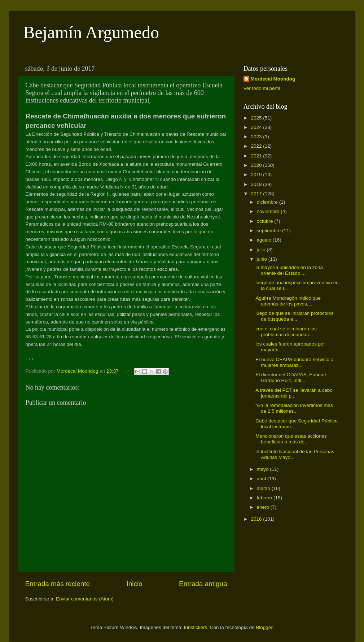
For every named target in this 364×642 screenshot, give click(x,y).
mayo (264, 469)
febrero (265, 498)
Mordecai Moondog (273, 79)
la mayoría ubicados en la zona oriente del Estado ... (289, 270)
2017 (257, 194)
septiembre (270, 231)
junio (263, 259)
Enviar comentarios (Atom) (85, 599)
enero (264, 507)
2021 (257, 156)
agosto (265, 240)
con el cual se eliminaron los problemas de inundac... (286, 332)
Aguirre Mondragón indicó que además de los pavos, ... (288, 301)
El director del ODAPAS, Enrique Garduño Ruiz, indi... (291, 378)
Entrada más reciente (58, 584)
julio (262, 250)
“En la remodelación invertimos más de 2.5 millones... (294, 408)
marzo (264, 488)
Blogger (264, 627)
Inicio (135, 584)
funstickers (196, 627)
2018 (257, 184)
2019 (257, 175)
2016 (257, 519)
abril (262, 479)
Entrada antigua (203, 584)
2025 (257, 118)
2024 (257, 127)
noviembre (269, 211)
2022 (257, 146)
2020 (257, 165)
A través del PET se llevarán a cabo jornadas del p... (294, 393)
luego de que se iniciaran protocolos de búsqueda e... (294, 316)
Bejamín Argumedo (91, 32)
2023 (257, 137)
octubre (266, 221)
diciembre (268, 202)
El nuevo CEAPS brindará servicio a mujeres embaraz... (294, 362)
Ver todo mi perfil (262, 88)
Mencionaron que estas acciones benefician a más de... (291, 439)
